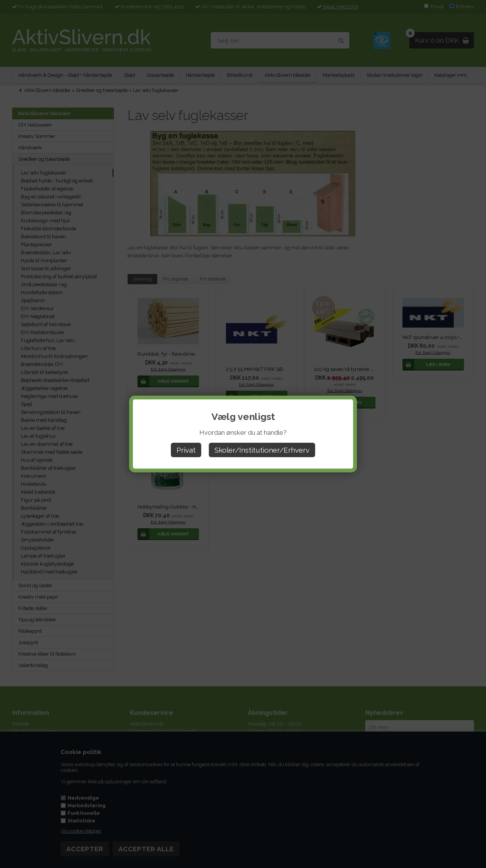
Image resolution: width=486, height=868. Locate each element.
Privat (186, 450)
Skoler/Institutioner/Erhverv (262, 450)
